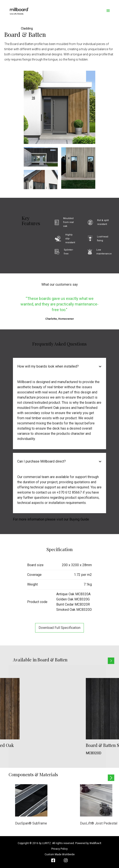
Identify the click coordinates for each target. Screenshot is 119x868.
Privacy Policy (60, 849)
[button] (108, 11)
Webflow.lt (95, 843)
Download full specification (60, 628)
